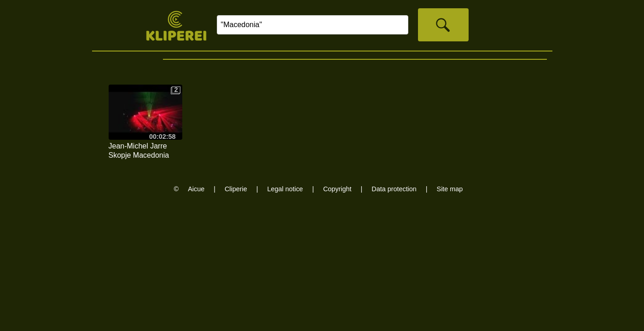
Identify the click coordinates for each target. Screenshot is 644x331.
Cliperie (236, 189)
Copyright (337, 189)
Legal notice (285, 189)
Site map (450, 189)
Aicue (196, 189)
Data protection (394, 189)
